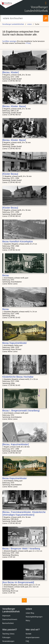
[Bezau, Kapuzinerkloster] (16, 444)
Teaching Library (8, 634)
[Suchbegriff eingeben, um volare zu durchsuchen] (22, 18)
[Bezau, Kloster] (10, 72)
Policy (28, 621)
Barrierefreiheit (8, 623)
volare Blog (30, 613)
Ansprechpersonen (33, 637)
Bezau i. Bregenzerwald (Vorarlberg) (21, 411)
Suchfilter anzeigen (9, 41)
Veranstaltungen (8, 641)
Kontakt (28, 634)
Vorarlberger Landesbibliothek (13, 24)
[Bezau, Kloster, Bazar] (14, 106)
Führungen (6, 637)
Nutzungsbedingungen (34, 617)
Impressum (6, 616)
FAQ (27, 641)
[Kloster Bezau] (10, 174)
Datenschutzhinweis (10, 619)
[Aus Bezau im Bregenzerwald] (18, 582)
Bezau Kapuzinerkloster (15, 343)
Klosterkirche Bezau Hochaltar (18, 377)
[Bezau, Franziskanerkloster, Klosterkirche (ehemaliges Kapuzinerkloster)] (24, 513)
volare (29, 24)
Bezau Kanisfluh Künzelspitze (18, 241)
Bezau (6, 275)
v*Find (28, 43)
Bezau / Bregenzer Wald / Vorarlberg (21, 549)
